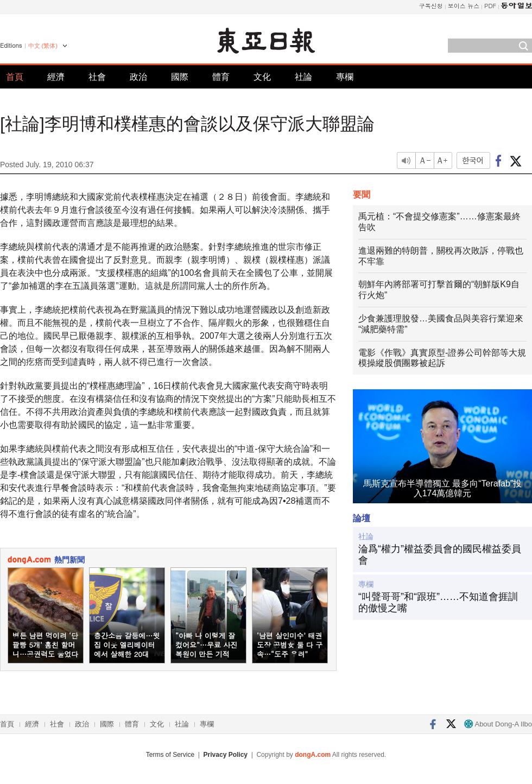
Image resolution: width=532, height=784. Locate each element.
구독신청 (431, 6)
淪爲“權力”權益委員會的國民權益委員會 (440, 555)
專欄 (345, 77)
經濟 (56, 77)
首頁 (15, 77)
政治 (138, 77)
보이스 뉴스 (464, 6)
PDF (490, 6)
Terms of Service (170, 755)
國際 (180, 77)
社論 (303, 77)
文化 (262, 77)
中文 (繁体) (43, 46)
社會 (97, 77)
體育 (221, 77)
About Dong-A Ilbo (498, 724)
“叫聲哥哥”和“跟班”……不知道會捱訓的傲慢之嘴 (438, 603)
